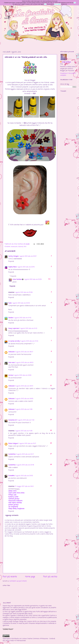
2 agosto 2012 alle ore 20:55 (24, 476)
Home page (30, 577)
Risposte (13, 276)
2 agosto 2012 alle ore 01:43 (22, 318)
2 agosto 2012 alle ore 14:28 (24, 431)
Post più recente (10, 577)
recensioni (14, 247)
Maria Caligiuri (13, 443)
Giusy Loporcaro (14, 328)
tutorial (21, 247)
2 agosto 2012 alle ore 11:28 (24, 409)
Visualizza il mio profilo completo (68, 74)
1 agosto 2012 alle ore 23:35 (33, 279)
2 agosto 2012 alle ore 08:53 (24, 363)
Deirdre (11, 318)
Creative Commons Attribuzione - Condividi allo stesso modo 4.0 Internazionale (29, 640)
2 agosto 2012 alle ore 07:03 (29, 341)
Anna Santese (19, 244)
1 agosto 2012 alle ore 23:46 (21, 303)
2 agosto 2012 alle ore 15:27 (27, 443)
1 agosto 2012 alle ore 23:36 (24, 292)
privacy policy (57, 4)
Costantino (12, 454)
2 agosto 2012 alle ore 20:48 (25, 465)
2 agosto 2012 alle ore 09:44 (24, 386)
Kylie (10, 303)
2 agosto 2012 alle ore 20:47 (25, 454)
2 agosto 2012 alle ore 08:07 (24, 352)
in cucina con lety (14, 341)
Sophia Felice (12, 267)
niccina (11, 375)
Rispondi (11, 261)
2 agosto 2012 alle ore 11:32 (26, 420)
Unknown (11, 352)
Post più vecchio (50, 577)
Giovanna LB (12, 420)
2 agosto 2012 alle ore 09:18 (22, 375)
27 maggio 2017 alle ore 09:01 (24, 486)
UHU (25, 247)
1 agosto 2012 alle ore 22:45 (26, 267)
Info (45, 4)
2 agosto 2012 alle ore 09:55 (24, 399)
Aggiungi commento (12, 515)
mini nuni (12, 363)
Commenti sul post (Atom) (18, 581)
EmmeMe (11, 476)
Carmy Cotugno (13, 256)
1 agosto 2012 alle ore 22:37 (28, 256)
